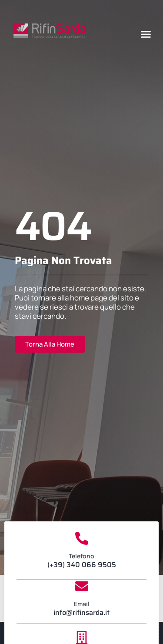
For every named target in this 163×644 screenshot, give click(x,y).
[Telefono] (82, 538)
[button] (146, 34)
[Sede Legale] (82, 637)
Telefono (81, 556)
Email (82, 604)
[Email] (82, 586)
